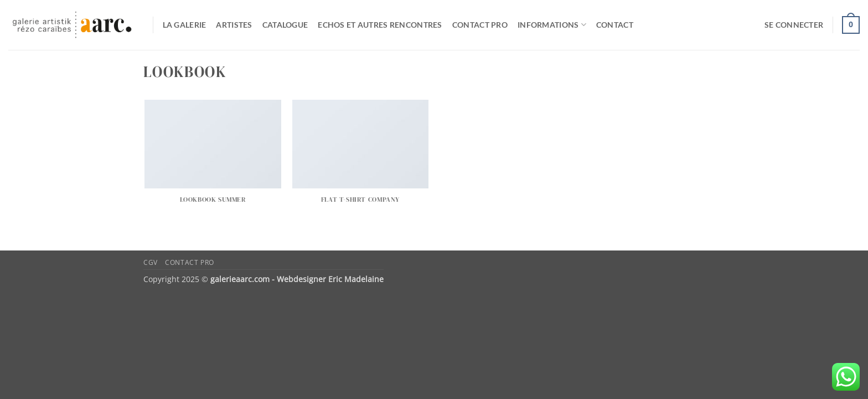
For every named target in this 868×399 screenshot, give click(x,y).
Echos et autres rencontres (380, 25)
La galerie (185, 25)
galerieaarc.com (240, 279)
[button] (794, 25)
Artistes (234, 25)
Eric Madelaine (356, 279)
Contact (615, 25)
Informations (552, 25)
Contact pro (480, 25)
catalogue (285, 25)
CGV (151, 262)
